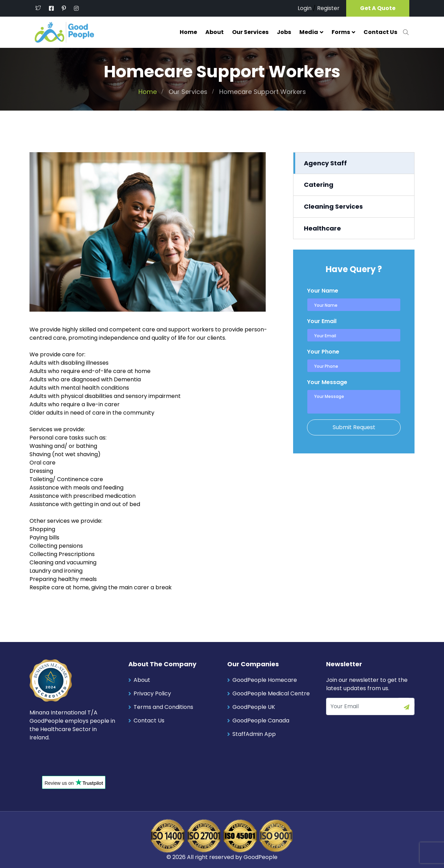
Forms (341, 32)
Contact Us (380, 32)
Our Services (250, 32)
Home (188, 32)
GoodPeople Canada (261, 720)
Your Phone (323, 351)
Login (305, 8)
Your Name (323, 290)
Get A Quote (378, 8)
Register (328, 8)
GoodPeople (261, 857)
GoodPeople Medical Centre (271, 693)
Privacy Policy (152, 693)
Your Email (322, 321)
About (215, 32)
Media (309, 32)
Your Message (327, 382)
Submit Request (354, 427)
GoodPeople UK (254, 707)
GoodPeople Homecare (265, 680)
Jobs (284, 32)
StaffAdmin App (254, 734)
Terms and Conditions (163, 707)
